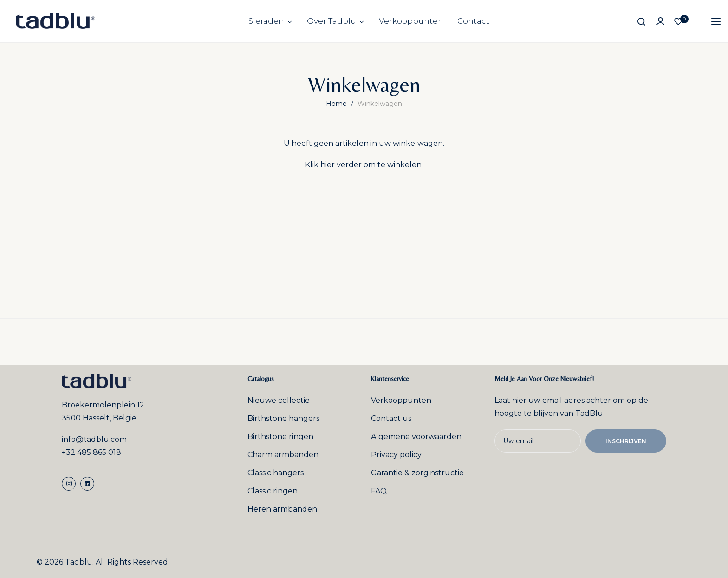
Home (337, 104)
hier (328, 165)
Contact (473, 21)
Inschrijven (626, 441)
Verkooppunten (411, 21)
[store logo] (56, 21)
